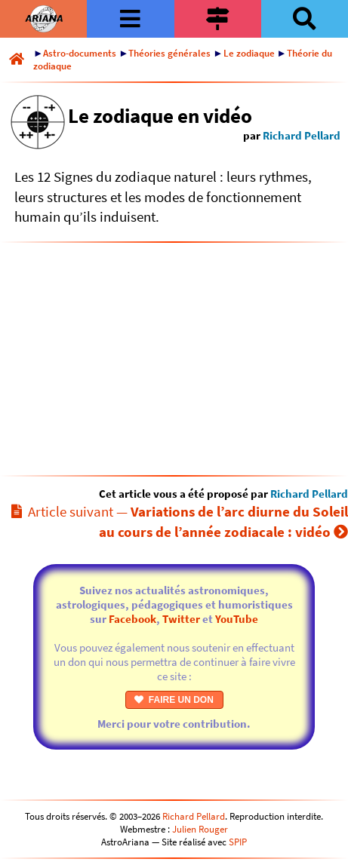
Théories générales (169, 53)
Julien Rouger (200, 829)
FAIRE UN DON (174, 700)
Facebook (132, 619)
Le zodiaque (249, 53)
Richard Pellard (302, 135)
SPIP (238, 842)
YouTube (237, 619)
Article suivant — (180, 521)
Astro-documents (80, 53)
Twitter (181, 619)
